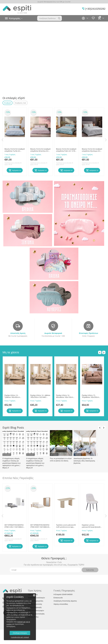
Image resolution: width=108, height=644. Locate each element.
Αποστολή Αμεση (18, 333)
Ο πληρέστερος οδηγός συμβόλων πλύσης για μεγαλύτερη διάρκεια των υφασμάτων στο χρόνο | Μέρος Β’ (35, 463)
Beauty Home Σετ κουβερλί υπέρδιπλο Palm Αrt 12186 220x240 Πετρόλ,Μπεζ (66, 150)
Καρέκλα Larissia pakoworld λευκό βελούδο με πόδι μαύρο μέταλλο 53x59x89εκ (92, 526)
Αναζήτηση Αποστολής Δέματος (65, 601)
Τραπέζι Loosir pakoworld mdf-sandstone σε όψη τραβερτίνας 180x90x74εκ (66, 526)
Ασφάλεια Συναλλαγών (36, 598)
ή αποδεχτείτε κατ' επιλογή (20, 637)
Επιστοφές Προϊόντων (89, 333)
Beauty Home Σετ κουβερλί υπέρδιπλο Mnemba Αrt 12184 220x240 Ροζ (40, 150)
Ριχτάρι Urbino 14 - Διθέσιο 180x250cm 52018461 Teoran (40, 396)
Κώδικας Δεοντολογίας (36, 614)
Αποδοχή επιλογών (20, 633)
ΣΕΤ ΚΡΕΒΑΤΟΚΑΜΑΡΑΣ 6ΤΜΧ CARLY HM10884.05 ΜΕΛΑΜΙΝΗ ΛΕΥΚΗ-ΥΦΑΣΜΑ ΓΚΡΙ (14, 526)
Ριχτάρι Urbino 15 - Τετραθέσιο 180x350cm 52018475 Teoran (90, 396)
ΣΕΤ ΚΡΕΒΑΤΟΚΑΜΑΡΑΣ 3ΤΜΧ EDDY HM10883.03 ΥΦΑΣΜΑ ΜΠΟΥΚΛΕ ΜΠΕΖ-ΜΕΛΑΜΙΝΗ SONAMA (40, 526)
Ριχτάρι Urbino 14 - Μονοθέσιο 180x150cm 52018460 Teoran (65, 396)
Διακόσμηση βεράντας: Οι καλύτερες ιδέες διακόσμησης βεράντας (84, 461)
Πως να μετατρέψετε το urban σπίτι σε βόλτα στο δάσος (61, 460)
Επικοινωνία (58, 598)
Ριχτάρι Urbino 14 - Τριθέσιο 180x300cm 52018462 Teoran (12, 396)
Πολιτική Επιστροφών (36, 610)
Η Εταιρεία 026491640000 (63, 594)
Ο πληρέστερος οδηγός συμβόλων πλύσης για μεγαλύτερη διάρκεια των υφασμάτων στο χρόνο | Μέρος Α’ (12, 463)
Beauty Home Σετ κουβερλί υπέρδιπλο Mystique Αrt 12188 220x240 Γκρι (92, 150)
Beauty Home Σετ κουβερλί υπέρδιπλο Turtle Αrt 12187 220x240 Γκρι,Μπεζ (15, 150)
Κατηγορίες (15, 18)
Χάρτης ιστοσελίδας (61, 604)
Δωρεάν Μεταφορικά (53, 333)
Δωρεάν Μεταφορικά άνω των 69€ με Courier (54, 2)
